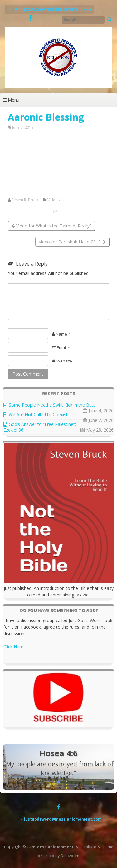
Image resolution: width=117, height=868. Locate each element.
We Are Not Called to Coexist (38, 414)
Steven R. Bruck (25, 200)
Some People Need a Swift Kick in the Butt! (52, 405)
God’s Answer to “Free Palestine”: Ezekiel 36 (40, 427)
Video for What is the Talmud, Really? (51, 226)
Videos (54, 200)
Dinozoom (70, 856)
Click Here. (14, 647)
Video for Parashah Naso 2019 (72, 242)
